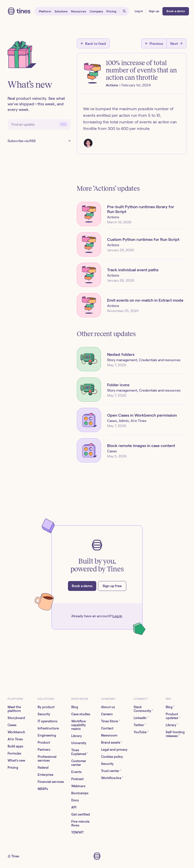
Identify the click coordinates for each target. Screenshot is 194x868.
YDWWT (77, 832)
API (74, 807)
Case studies (81, 714)
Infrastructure (48, 728)
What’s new (16, 760)
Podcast (77, 779)
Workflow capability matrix (79, 725)
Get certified (81, 814)
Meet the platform (14, 709)
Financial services (51, 782)
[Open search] (124, 11)
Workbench (16, 732)
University (79, 743)
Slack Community (143, 709)
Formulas (14, 753)
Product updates (173, 716)
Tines (15, 856)
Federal (43, 768)
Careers (107, 714)
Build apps (15, 746)
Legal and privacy (114, 750)
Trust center (111, 771)
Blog (75, 707)
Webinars (78, 786)
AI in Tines (15, 739)
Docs (75, 800)
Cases (12, 725)
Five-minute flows (80, 823)
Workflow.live (112, 778)
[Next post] (177, 43)
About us (108, 707)
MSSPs (43, 789)
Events (76, 772)
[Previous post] (154, 43)
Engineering (47, 735)
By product (46, 707)
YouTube (141, 732)
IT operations (47, 721)
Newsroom (109, 735)
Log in (117, 616)
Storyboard (16, 718)
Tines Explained (80, 752)
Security (44, 714)
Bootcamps (80, 793)
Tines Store (111, 721)
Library (77, 736)
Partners (44, 750)
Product (44, 742)
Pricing (13, 768)
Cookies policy (112, 757)
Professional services (47, 759)
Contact (107, 728)
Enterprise (45, 775)
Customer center (79, 763)
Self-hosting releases (175, 734)
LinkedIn (141, 718)
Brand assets (112, 742)
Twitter (140, 725)
